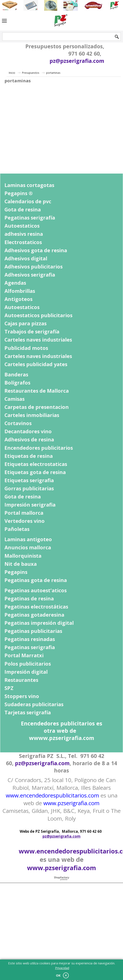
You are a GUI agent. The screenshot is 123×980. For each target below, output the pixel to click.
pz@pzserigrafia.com (77, 61)
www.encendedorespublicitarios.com (52, 795)
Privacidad (62, 968)
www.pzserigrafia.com (71, 803)
